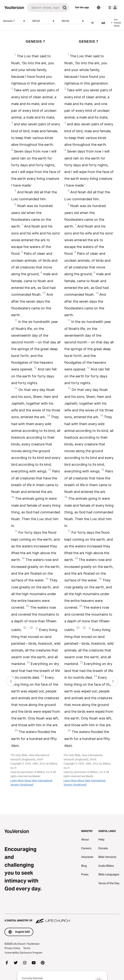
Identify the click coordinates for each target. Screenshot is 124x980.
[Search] (43, 8)
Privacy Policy (12, 948)
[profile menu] (112, 8)
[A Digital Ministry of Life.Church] (62, 919)
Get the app (82, 7)
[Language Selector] (99, 8)
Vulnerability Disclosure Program (23, 953)
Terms (27, 948)
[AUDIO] (93, 23)
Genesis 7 (15, 21)
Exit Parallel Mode (116, 23)
